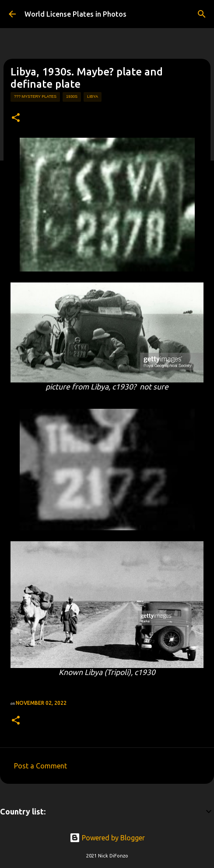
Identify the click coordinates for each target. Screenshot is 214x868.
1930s (72, 96)
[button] (16, 118)
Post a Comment (40, 766)
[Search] (202, 14)
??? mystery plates (35, 96)
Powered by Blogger (107, 838)
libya (93, 96)
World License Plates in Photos (75, 14)
